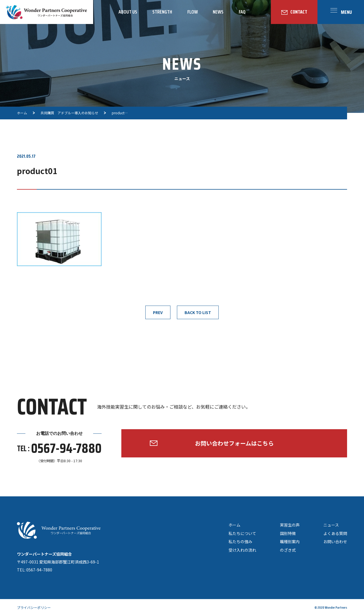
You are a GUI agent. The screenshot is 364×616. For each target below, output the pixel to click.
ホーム (234, 525)
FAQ (242, 12)
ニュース (331, 525)
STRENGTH (162, 12)
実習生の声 (290, 525)
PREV (158, 312)
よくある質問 (335, 533)
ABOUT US (128, 12)
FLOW (193, 12)
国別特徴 (288, 533)
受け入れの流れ (242, 550)
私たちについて (242, 533)
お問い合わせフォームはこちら (234, 443)
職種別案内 (290, 542)
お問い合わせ (335, 542)
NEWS (218, 12)
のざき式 (288, 550)
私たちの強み (240, 542)
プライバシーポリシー (34, 607)
